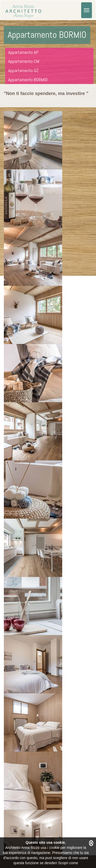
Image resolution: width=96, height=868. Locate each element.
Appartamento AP (23, 52)
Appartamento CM (24, 61)
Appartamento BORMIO (28, 80)
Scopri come (68, 863)
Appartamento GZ (23, 70)
